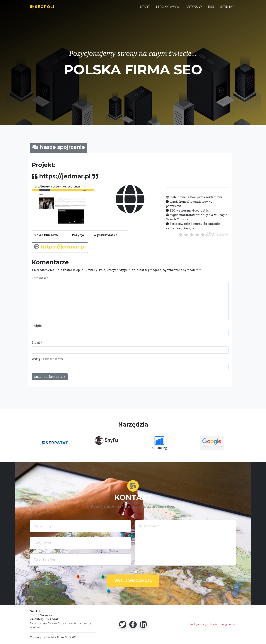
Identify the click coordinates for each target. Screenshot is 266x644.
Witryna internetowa (48, 359)
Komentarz (40, 278)
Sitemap (227, 9)
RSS (211, 9)
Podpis (38, 326)
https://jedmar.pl (63, 247)
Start (145, 9)
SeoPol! (44, 9)
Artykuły (194, 9)
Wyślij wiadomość (133, 581)
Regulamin (229, 624)
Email (37, 342)
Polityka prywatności (204, 624)
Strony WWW (168, 9)
